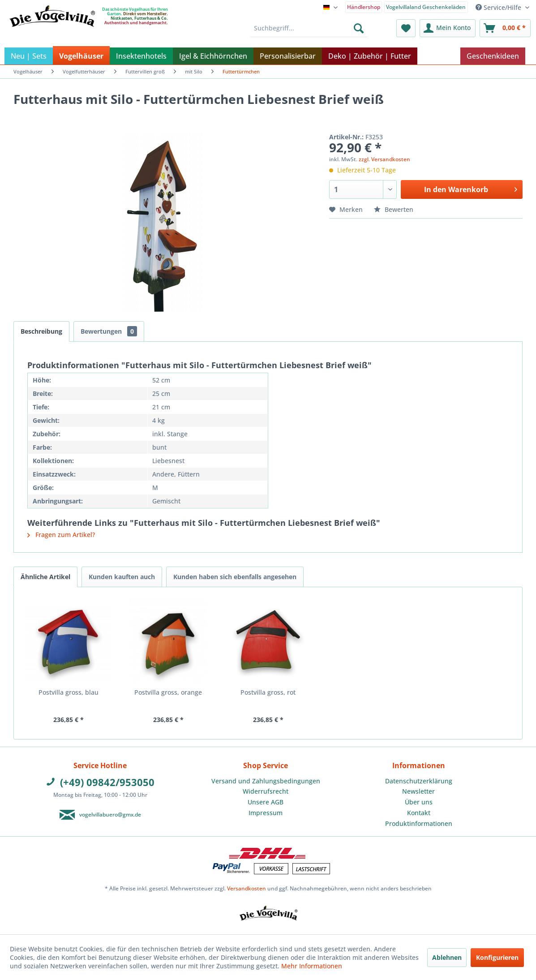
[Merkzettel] (406, 28)
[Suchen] (359, 28)
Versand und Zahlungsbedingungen (266, 781)
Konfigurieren (497, 957)
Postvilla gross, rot (268, 692)
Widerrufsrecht (266, 791)
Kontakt (419, 813)
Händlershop (364, 7)
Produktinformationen (419, 823)
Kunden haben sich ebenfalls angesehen (235, 577)
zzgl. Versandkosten (384, 159)
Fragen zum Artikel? (61, 535)
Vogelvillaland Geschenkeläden (426, 7)
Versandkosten (247, 888)
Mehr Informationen (312, 966)
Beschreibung (41, 331)
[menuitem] (364, 6)
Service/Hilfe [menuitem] (499, 7)
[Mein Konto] (448, 28)
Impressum (266, 813)
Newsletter (418, 791)
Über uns (419, 802)
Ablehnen (447, 957)
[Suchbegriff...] (309, 28)
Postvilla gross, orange (168, 692)
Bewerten (394, 209)
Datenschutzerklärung (419, 781)
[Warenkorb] (505, 28)
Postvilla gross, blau (69, 692)
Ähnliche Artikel (45, 577)
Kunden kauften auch (122, 577)
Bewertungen (109, 331)
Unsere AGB (266, 802)
